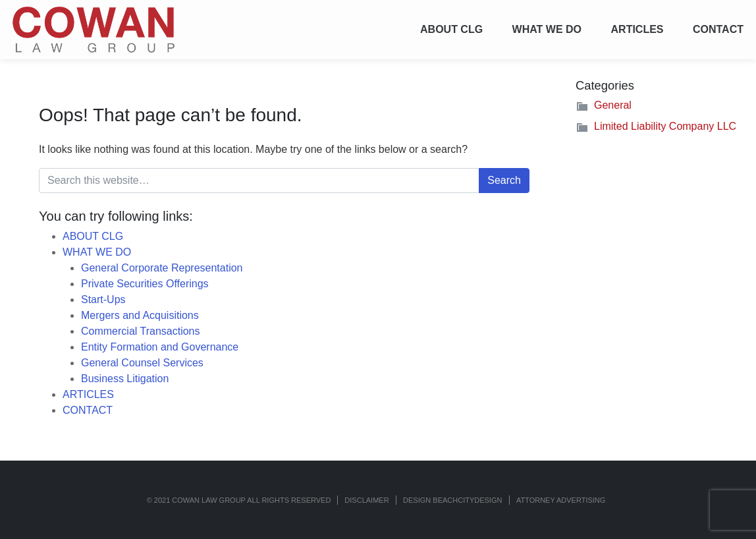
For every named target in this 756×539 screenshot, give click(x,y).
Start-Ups (103, 299)
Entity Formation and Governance (160, 347)
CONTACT (718, 29)
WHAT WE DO (547, 29)
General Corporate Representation (162, 268)
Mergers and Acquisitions (140, 315)
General (613, 105)
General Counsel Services (142, 363)
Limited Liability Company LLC (665, 126)
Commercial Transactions (141, 331)
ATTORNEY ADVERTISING (561, 500)
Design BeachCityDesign (452, 500)
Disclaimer (366, 500)
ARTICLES (637, 29)
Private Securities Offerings (145, 284)
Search (504, 180)
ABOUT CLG (451, 29)
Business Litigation (125, 379)
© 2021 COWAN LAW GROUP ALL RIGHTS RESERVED (239, 500)
